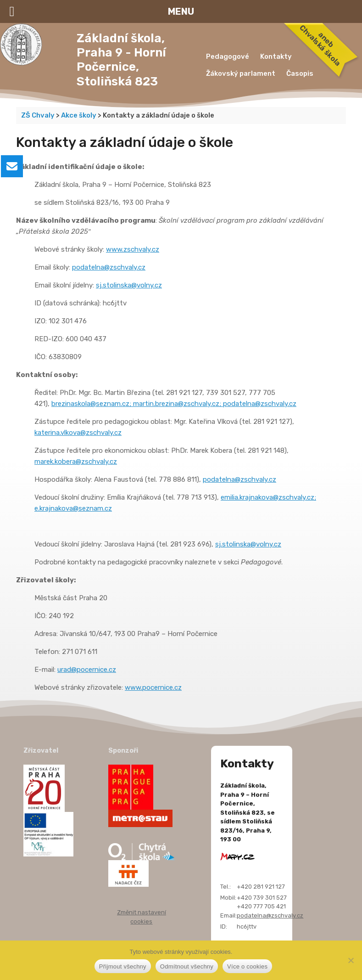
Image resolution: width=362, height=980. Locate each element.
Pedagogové (228, 56)
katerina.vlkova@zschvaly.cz (78, 433)
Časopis (300, 73)
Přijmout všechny (123, 966)
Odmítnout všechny (187, 966)
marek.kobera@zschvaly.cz (76, 462)
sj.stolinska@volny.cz (129, 285)
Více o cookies (247, 966)
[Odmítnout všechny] (351, 960)
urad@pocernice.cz (87, 670)
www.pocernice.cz (153, 687)
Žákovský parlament (241, 73)
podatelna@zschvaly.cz (109, 267)
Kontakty (276, 56)
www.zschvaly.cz (133, 249)
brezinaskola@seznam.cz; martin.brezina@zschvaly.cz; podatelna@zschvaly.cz (174, 404)
